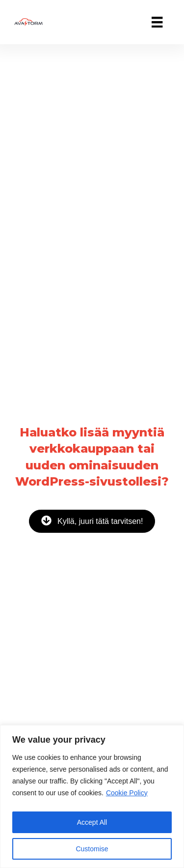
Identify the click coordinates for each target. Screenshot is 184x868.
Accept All (92, 822)
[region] (92, 796)
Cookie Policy (127, 793)
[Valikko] (157, 22)
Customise (92, 849)
